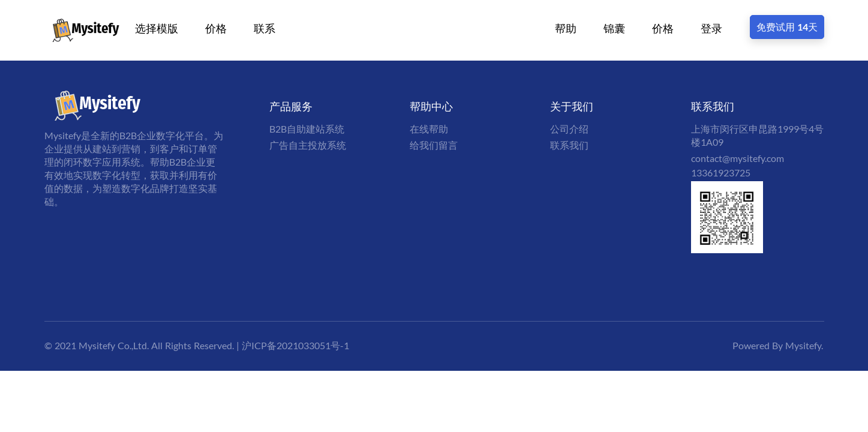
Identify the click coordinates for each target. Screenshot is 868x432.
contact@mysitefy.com (738, 158)
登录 (711, 28)
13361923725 (721, 172)
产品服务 (291, 106)
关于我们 (572, 106)
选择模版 (157, 28)
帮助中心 (431, 106)
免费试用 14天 (787, 27)
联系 (265, 28)
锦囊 (614, 28)
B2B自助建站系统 (307, 129)
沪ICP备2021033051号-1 (295, 345)
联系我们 (569, 145)
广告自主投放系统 (308, 145)
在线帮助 (429, 129)
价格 (216, 28)
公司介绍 (569, 129)
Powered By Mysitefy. (778, 345)
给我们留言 (434, 145)
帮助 (566, 28)
